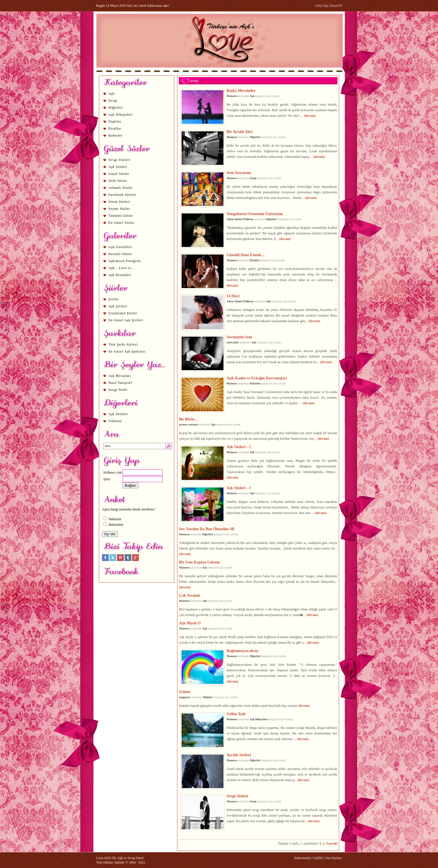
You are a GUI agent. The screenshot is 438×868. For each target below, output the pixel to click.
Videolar (115, 421)
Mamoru (232, 96)
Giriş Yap (322, 6)
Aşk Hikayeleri (121, 115)
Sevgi (113, 101)
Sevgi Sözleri (119, 160)
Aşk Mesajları (120, 376)
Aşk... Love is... (121, 268)
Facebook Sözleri (122, 195)
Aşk (111, 94)
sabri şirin (233, 342)
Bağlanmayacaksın (242, 651)
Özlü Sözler (118, 181)
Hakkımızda (302, 858)
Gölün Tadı (236, 714)
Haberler (115, 135)
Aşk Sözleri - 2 (239, 447)
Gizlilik (318, 858)
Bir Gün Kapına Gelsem (199, 562)
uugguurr (185, 697)
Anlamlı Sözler (121, 188)
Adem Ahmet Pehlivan (240, 219)
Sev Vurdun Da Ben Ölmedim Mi (207, 529)
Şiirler (114, 299)
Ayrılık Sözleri (239, 755)
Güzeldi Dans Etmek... (245, 255)
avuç (194, 81)
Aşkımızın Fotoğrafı (125, 261)
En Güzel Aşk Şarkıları (127, 351)
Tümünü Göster (121, 216)
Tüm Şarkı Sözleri (123, 344)
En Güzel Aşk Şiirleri (126, 320)
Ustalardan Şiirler (123, 313)
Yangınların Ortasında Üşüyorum (255, 214)
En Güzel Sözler (122, 223)
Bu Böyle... (188, 419)
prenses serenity (189, 425)
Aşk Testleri (118, 414)
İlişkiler (115, 122)
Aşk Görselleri (120, 247)
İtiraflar (115, 129)
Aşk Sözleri (118, 167)
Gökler (185, 692)
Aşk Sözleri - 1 (239, 488)
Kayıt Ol (336, 6)
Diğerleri (116, 108)
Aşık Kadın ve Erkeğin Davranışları (257, 378)
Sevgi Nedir (118, 390)
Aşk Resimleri (120, 275)
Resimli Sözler (120, 254)
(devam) (310, 116)
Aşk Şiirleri (118, 306)
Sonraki (332, 843)
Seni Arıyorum (239, 173)
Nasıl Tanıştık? (121, 383)
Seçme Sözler (119, 209)
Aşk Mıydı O (190, 623)
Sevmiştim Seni (239, 337)
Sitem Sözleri (119, 202)
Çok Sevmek (190, 595)
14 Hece (233, 296)
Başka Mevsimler (241, 91)
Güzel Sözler (119, 174)
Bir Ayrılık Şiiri (240, 132)
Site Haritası (334, 858)
